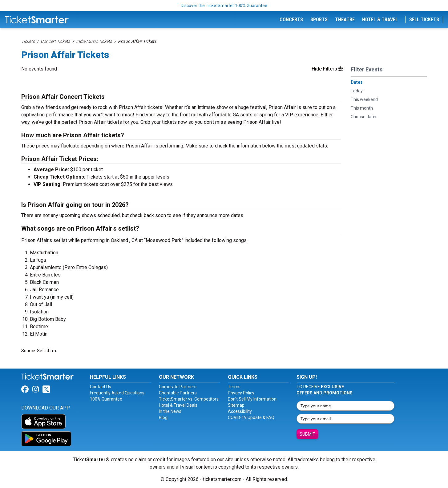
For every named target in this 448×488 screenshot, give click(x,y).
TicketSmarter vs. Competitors (189, 399)
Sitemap (236, 405)
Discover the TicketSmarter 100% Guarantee (224, 6)
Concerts (291, 20)
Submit (307, 434)
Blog (163, 417)
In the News (170, 411)
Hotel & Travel (380, 20)
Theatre (345, 20)
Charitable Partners (178, 393)
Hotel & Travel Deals (178, 405)
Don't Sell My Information (252, 399)
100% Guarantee (106, 399)
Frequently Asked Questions (117, 393)
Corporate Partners (178, 387)
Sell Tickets (424, 20)
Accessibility (240, 411)
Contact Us (101, 387)
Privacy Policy (241, 393)
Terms (234, 387)
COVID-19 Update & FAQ (251, 417)
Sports (319, 20)
